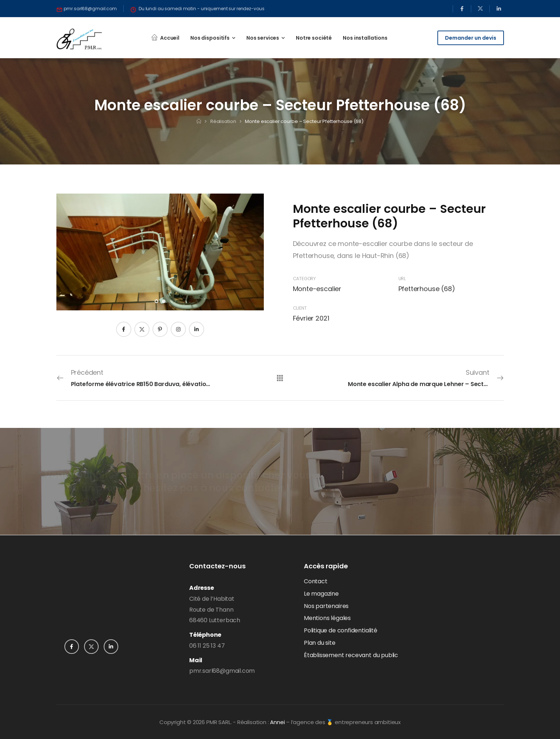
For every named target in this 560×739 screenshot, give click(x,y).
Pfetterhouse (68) (427, 289)
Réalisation (223, 121)
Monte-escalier (317, 289)
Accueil (170, 38)
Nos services (263, 38)
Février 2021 (311, 318)
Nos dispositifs (210, 38)
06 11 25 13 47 (207, 646)
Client (300, 308)
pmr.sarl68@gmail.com (222, 671)
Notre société (314, 38)
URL (402, 279)
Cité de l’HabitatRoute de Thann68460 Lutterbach (215, 610)
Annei (277, 722)
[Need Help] (87, 9)
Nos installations (365, 38)
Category (305, 279)
